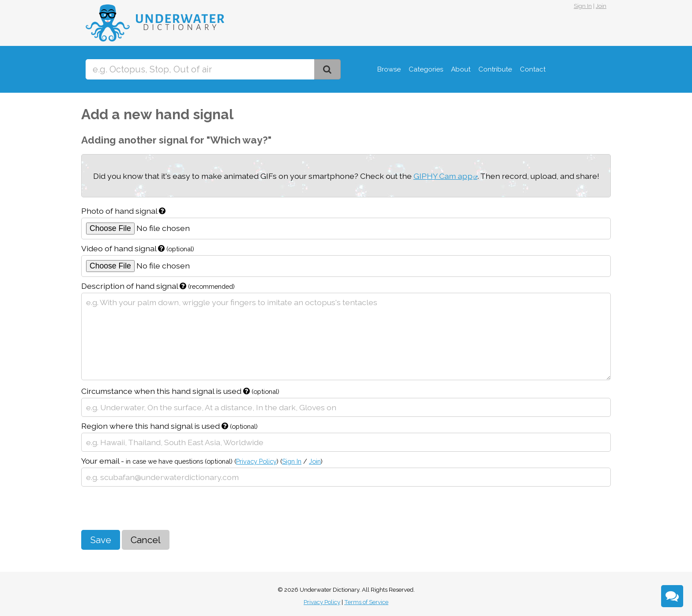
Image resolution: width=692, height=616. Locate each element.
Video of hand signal (138, 248)
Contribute (495, 69)
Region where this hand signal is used (169, 426)
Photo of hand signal (123, 211)
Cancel (146, 540)
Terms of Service (366, 602)
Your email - (202, 461)
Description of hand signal (158, 286)
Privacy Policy (256, 461)
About (461, 69)
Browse (389, 69)
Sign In (583, 6)
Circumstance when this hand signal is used (180, 391)
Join (601, 6)
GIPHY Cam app (443, 176)
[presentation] (148, 508)
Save (101, 540)
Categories (426, 69)
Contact (533, 69)
